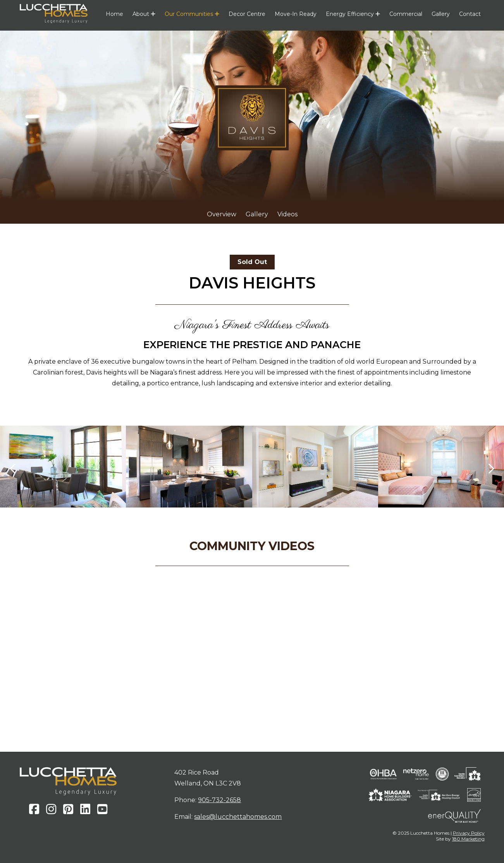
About (144, 14)
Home (114, 14)
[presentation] (13, 469)
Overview (222, 214)
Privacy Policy (469, 833)
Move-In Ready (296, 14)
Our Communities (192, 14)
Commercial (406, 14)
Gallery (441, 14)
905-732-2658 (219, 800)
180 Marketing (468, 839)
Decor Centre (247, 14)
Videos (287, 214)
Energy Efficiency (353, 14)
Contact (470, 14)
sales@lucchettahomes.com (238, 817)
